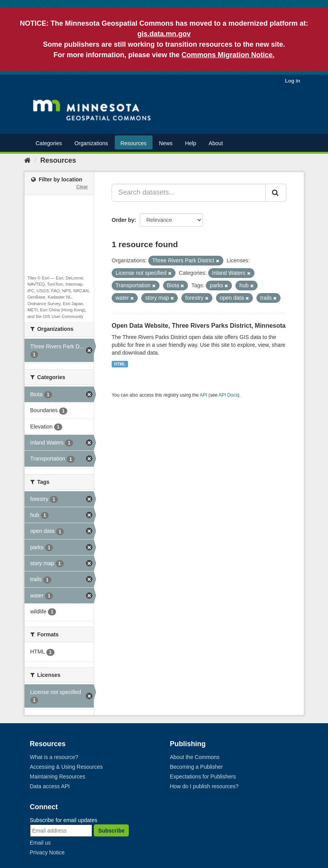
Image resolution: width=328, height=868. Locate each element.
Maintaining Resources (58, 777)
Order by (123, 220)
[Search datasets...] (189, 193)
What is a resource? (54, 757)
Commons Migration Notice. (228, 55)
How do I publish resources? (204, 786)
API (203, 395)
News (166, 143)
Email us (40, 843)
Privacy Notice (47, 852)
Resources (134, 143)
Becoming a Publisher (196, 767)
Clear (82, 187)
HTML (120, 364)
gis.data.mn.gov (164, 34)
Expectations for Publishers (203, 777)
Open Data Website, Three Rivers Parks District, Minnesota (199, 326)
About (216, 143)
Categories (49, 143)
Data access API (50, 786)
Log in (293, 81)
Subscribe (112, 831)
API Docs (228, 395)
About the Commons (195, 757)
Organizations (91, 143)
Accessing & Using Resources (67, 767)
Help (191, 143)
